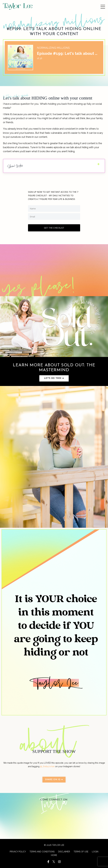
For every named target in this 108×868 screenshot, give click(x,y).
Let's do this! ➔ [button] (54, 378)
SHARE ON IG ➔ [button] (54, 780)
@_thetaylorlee (47, 766)
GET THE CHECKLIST (54, 228)
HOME (54, 855)
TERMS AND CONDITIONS (42, 852)
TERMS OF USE (81, 852)
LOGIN (95, 852)
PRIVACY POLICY (18, 852)
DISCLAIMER (64, 852)
